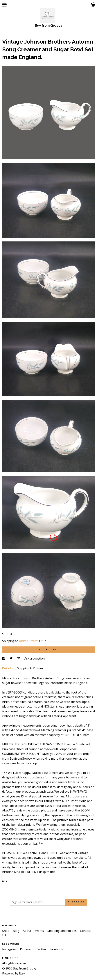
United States (28, 641)
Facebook (56, 949)
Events (40, 931)
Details (8, 668)
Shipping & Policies (30, 668)
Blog (16, 931)
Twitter (42, 949)
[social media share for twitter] (11, 658)
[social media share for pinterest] (19, 658)
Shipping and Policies (62, 931)
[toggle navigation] (4, 5)
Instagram (10, 949)
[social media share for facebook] (4, 658)
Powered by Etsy (14, 973)
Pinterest (27, 949)
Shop (6, 931)
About (27, 931)
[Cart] (93, 6)
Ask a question (35, 658)
